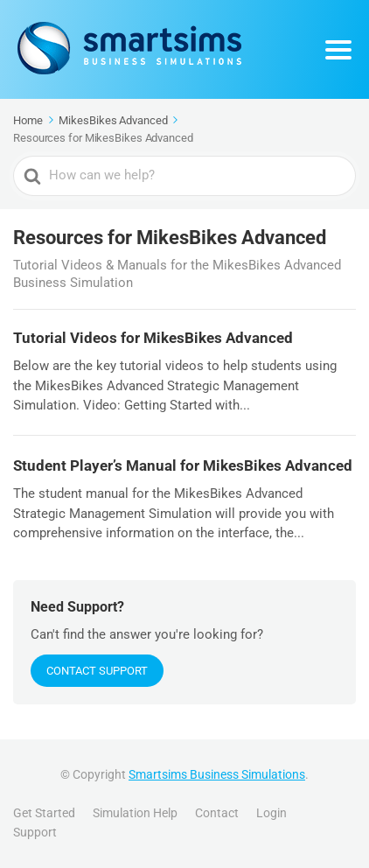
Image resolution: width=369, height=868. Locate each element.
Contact (217, 813)
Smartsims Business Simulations (217, 774)
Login (272, 813)
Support (35, 832)
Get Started (44, 813)
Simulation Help (135, 813)
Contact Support (97, 671)
